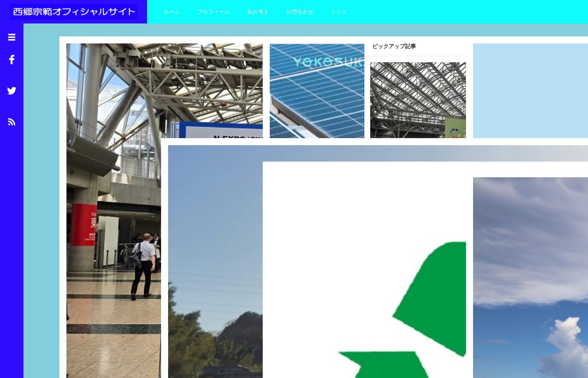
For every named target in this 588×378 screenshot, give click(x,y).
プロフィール (213, 12)
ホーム (172, 12)
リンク (339, 12)
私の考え (258, 12)
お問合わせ (300, 12)
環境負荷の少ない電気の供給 (198, 216)
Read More (128, 165)
